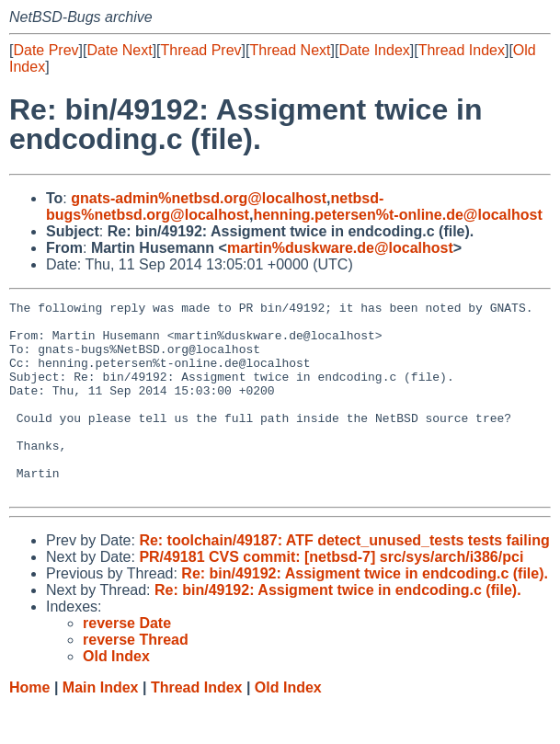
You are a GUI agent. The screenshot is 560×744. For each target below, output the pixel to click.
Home (29, 726)
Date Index (374, 50)
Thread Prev (201, 50)
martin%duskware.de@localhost (340, 248)
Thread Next (290, 50)
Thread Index (462, 50)
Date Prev (46, 50)
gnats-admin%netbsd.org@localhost (199, 198)
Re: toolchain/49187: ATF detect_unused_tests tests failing (344, 579)
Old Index (288, 726)
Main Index (101, 726)
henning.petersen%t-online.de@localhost (397, 215)
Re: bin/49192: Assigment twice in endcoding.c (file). (365, 612)
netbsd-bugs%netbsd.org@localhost (215, 206)
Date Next (119, 50)
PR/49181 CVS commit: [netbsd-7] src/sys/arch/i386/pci (331, 595)
